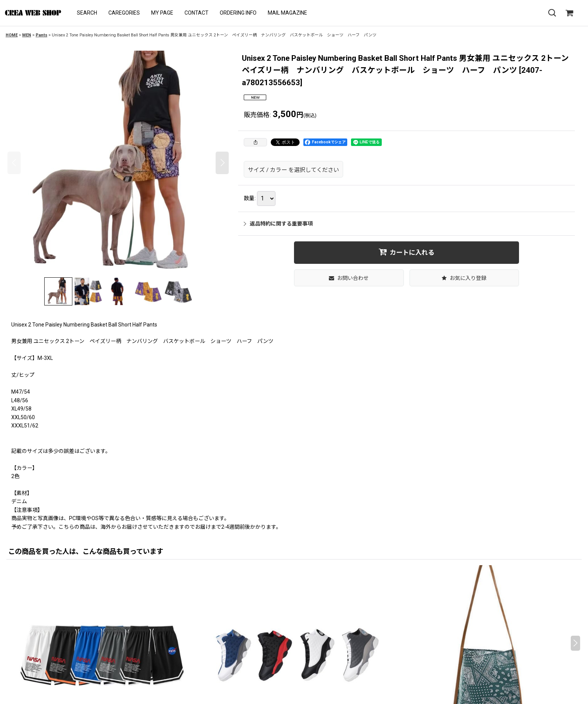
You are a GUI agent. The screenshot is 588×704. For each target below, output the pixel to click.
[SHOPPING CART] (569, 13)
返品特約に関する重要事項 (278, 224)
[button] (87, 13)
